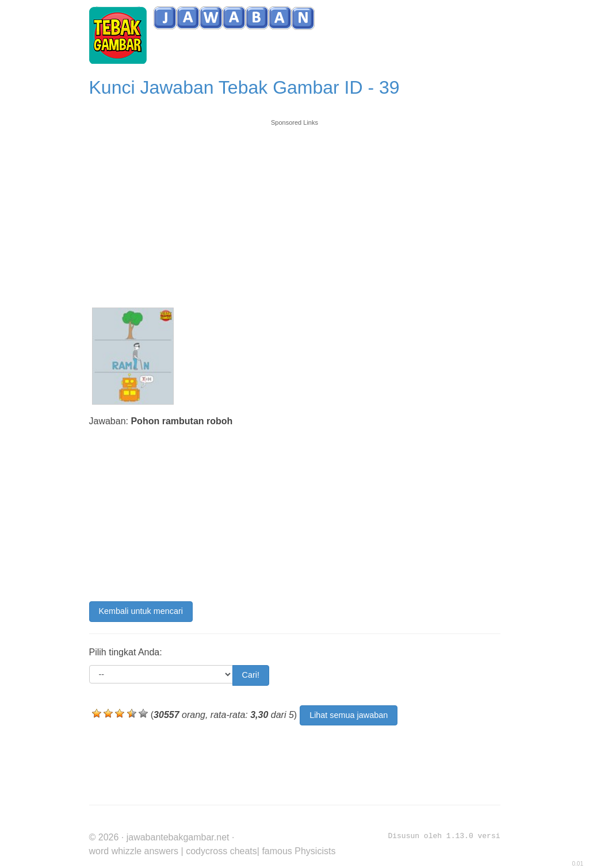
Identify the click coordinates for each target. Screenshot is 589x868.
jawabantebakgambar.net (178, 837)
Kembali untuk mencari (141, 611)
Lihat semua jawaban (349, 715)
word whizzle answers (134, 851)
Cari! (251, 675)
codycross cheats (221, 851)
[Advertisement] (295, 208)
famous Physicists (299, 851)
